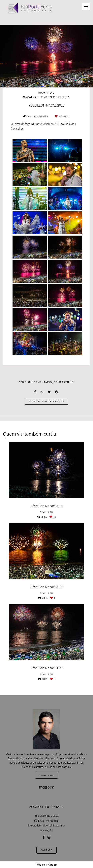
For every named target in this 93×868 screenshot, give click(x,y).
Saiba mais (47, 775)
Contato (47, 850)
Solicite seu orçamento (46, 401)
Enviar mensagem (48, 821)
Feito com (46, 865)
